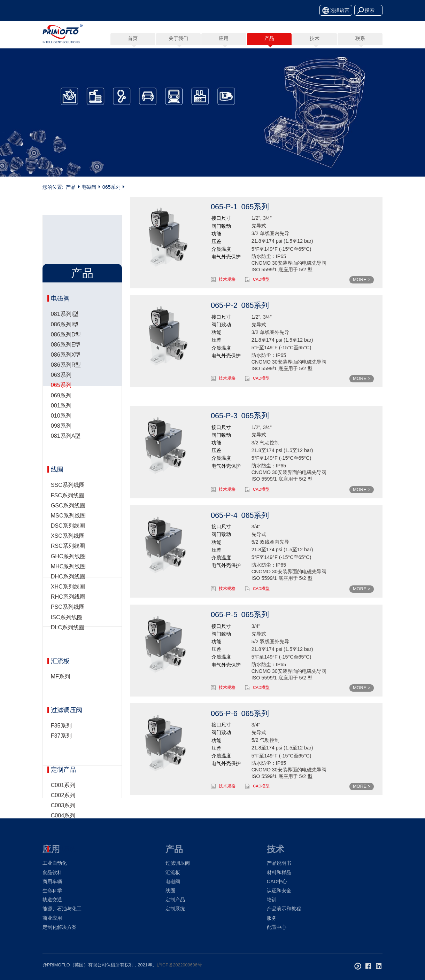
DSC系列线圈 (68, 490)
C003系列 (63, 769)
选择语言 (340, 10)
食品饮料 (52, 872)
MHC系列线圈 (68, 530)
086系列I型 (65, 257)
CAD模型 (261, 279)
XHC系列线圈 (68, 551)
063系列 (61, 308)
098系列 (61, 358)
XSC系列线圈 (68, 500)
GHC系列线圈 (68, 520)
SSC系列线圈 (68, 449)
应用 (51, 849)
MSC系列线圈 (68, 480)
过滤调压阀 (67, 675)
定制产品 (63, 734)
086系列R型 (66, 297)
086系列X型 (66, 287)
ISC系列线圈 (67, 581)
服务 (272, 918)
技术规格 (227, 279)
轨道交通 (52, 900)
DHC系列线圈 (68, 540)
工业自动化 (55, 863)
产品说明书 (279, 863)
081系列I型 (65, 247)
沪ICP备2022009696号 (179, 965)
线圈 (57, 434)
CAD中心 (277, 881)
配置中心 (277, 927)
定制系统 (63, 814)
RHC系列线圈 (68, 561)
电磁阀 (89, 187)
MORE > (362, 279)
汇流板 (60, 625)
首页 (133, 38)
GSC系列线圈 (68, 469)
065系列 (111, 187)
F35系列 (61, 690)
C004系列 (63, 780)
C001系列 (63, 749)
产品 (71, 187)
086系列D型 (66, 267)
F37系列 (61, 700)
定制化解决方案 (60, 927)
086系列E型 (66, 277)
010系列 (61, 348)
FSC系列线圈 (68, 459)
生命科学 (52, 890)
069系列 (61, 328)
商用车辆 (52, 881)
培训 (272, 900)
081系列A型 (66, 368)
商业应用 (52, 918)
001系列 (61, 338)
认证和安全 (279, 890)
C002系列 (63, 759)
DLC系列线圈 (68, 591)
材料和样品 (279, 872)
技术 (276, 849)
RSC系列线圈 (68, 510)
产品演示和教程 (284, 909)
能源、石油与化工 (62, 909)
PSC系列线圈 (68, 571)
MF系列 (60, 640)
